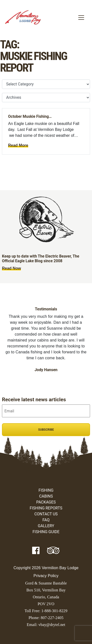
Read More (18, 145)
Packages (46, 502)
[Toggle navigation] (81, 18)
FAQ (46, 520)
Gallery (46, 526)
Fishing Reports (46, 508)
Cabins (46, 496)
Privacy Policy (46, 576)
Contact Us (46, 514)
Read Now (11, 268)
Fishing (46, 490)
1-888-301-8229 (54, 611)
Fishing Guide (46, 532)
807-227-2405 (52, 618)
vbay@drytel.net (52, 625)
